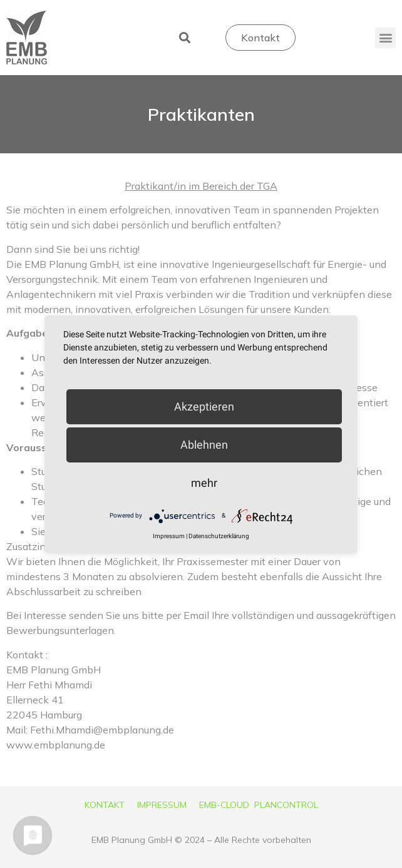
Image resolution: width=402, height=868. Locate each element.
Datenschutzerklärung (219, 536)
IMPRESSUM (162, 805)
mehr (204, 483)
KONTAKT (105, 805)
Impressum (169, 536)
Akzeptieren (204, 406)
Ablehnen (204, 445)
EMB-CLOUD (224, 805)
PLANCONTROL (286, 805)
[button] (184, 38)
